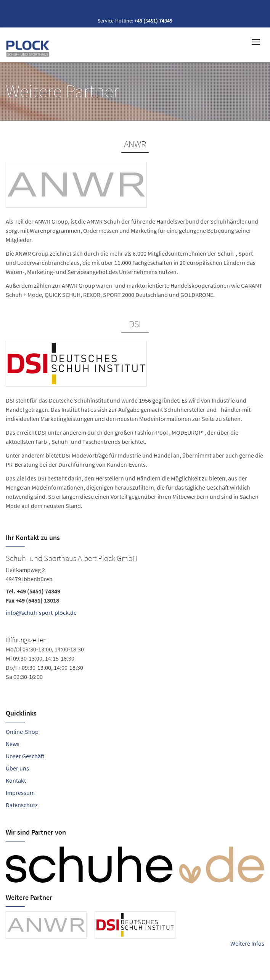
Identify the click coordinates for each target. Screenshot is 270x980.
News (13, 744)
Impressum (20, 793)
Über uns (17, 768)
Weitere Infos (247, 943)
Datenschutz (22, 805)
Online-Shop (22, 732)
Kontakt (16, 780)
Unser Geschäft (25, 756)
